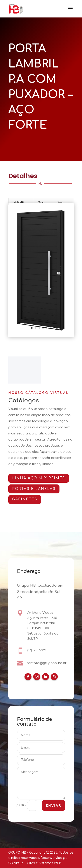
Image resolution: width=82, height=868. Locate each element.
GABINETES (26, 499)
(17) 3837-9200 (38, 650)
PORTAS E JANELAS (35, 489)
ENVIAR (53, 806)
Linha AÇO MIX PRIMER (40, 478)
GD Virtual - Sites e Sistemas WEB (35, 863)
